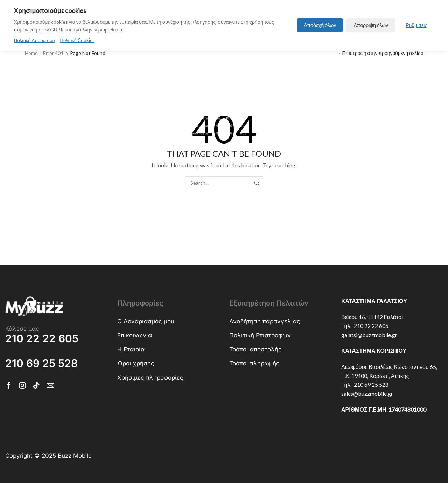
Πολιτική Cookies (78, 40)
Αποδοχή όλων (320, 25)
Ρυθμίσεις (416, 25)
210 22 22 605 (371, 325)
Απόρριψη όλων (371, 25)
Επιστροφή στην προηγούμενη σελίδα (383, 53)
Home (31, 53)
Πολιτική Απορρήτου (34, 40)
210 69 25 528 (371, 384)
